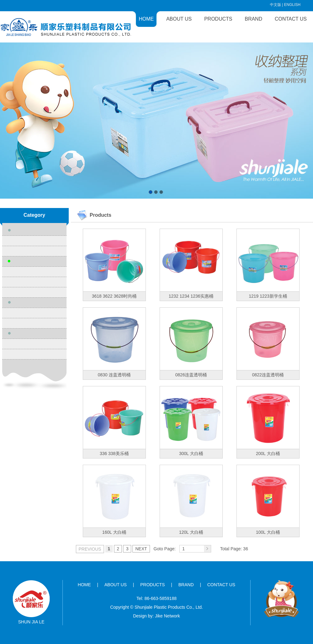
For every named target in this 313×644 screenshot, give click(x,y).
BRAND (253, 19)
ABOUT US (179, 19)
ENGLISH (292, 5)
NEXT (141, 549)
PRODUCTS (218, 19)
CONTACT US (291, 19)
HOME (146, 19)
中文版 (276, 5)
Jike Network (167, 616)
